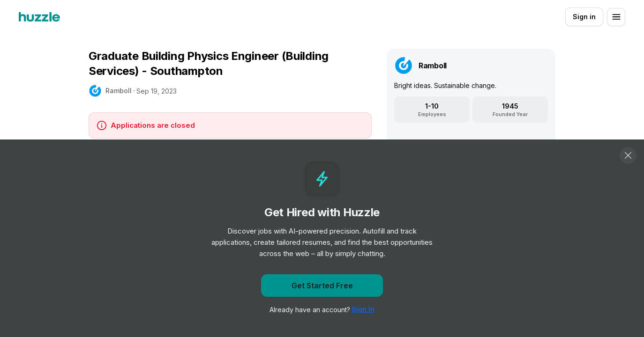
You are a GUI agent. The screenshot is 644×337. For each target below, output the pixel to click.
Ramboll (119, 91)
